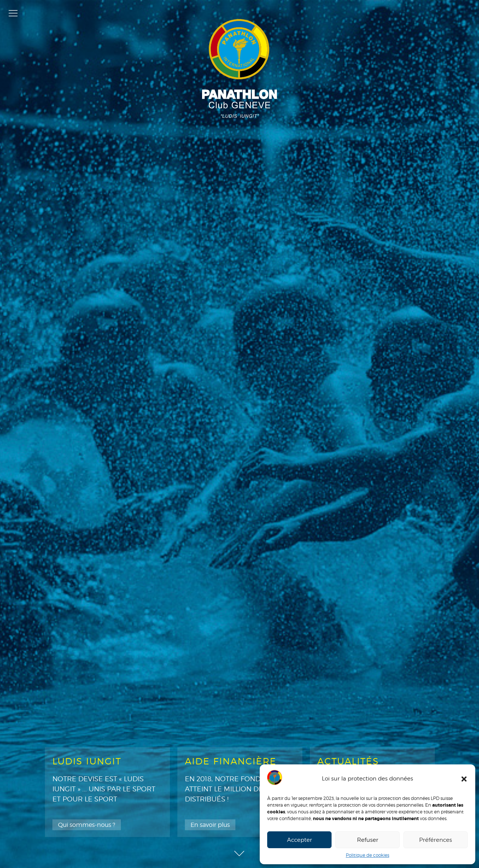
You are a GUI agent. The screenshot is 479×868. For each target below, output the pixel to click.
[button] (464, 779)
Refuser (368, 840)
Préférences (436, 840)
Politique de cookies (367, 855)
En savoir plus (210, 825)
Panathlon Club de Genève (239, 68)
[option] (107, 792)
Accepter (300, 840)
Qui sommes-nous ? (87, 825)
